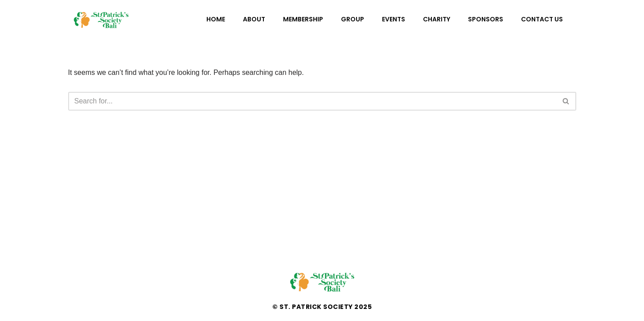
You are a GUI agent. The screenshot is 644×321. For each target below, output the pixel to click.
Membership (303, 19)
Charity (437, 19)
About (254, 19)
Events (394, 19)
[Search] (312, 101)
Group (353, 19)
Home (216, 19)
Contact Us (542, 19)
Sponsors (486, 19)
